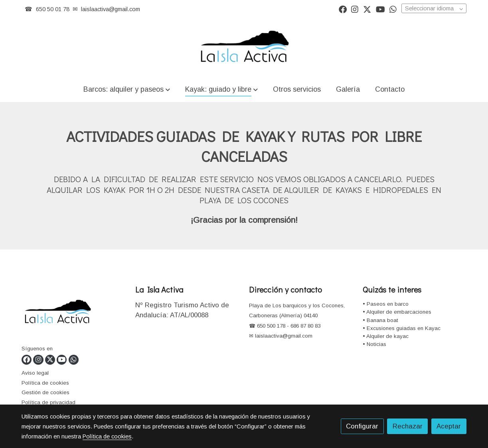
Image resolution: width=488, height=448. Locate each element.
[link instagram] (355, 9)
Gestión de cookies (45, 392)
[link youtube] (380, 9)
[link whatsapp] (393, 9)
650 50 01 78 (53, 9)
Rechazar (408, 426)
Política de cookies (45, 383)
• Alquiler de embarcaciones (397, 312)
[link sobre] (73, 314)
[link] (244, 47)
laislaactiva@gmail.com (111, 9)
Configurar (362, 426)
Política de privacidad (48, 402)
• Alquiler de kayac (386, 336)
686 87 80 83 (305, 326)
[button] (126, 89)
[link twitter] (367, 9)
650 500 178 (270, 326)
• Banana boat (380, 320)
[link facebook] (343, 9)
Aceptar (449, 426)
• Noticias (374, 344)
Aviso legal (35, 373)
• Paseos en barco (386, 304)
